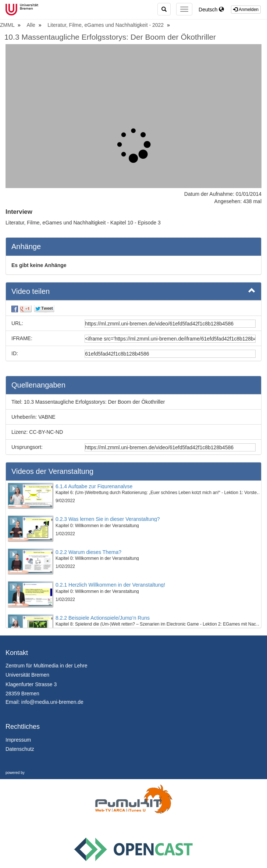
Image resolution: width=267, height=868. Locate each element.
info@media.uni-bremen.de (52, 702)
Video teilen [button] (133, 291)
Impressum (18, 740)
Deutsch (211, 10)
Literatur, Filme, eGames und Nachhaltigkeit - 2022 (106, 25)
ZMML (8, 25)
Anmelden (246, 10)
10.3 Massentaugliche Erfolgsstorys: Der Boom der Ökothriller (110, 37)
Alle (32, 25)
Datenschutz (20, 749)
